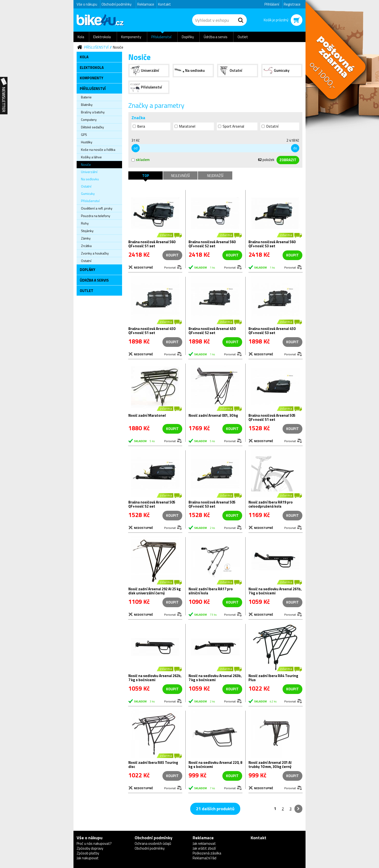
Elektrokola (102, 37)
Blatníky (87, 105)
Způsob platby (88, 853)
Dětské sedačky (92, 127)
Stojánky (87, 231)
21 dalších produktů (215, 809)
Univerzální (89, 172)
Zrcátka (86, 246)
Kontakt (164, 4)
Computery (89, 120)
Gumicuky (88, 193)
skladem (141, 160)
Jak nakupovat (88, 858)
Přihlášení (272, 4)
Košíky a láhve (91, 157)
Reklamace (146, 4)
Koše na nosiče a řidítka (98, 150)
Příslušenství (161, 37)
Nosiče (118, 47)
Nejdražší (215, 176)
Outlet (243, 37)
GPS (84, 135)
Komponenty (131, 37)
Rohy (85, 223)
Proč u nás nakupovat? (94, 843)
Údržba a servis (216, 37)
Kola (81, 37)
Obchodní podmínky (117, 4)
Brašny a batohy (93, 112)
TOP (146, 176)
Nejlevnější (180, 176)
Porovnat (170, 267)
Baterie (86, 97)
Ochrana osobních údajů (153, 843)
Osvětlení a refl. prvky (97, 208)
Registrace (292, 4)
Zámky (86, 238)
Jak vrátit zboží (204, 848)
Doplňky (188, 37)
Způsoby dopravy (90, 848)
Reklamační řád (204, 858)
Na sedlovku (90, 179)
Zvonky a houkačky (95, 253)
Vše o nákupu (87, 4)
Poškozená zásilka (207, 853)
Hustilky (87, 142)
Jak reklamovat (204, 843)
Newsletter (4, 96)
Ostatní (86, 186)
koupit (232, 255)
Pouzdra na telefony (96, 216)
